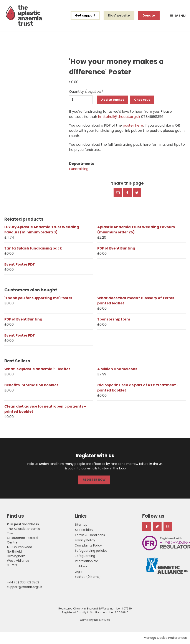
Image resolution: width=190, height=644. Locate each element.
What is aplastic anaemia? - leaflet (37, 370)
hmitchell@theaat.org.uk (119, 118)
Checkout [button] (144, 101)
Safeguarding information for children (86, 562)
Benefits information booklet (31, 386)
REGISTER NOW (94, 481)
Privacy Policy (85, 541)
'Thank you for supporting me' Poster (38, 299)
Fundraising (79, 170)
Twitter (137, 194)
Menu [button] (180, 16)
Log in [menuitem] (79, 572)
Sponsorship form (114, 320)
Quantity (81, 93)
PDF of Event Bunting (116, 249)
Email (118, 194)
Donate (149, 16)
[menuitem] (88, 577)
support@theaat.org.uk (24, 588)
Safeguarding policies (91, 551)
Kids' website (119, 16)
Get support (85, 16)
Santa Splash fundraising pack (33, 249)
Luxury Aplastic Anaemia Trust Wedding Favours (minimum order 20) (42, 231)
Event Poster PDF (20, 265)
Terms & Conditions (90, 536)
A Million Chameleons (117, 370)
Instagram (168, 527)
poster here (133, 126)
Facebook (127, 194)
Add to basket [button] (113, 101)
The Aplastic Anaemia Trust (25, 16)
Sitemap (81, 525)
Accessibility (84, 530)
